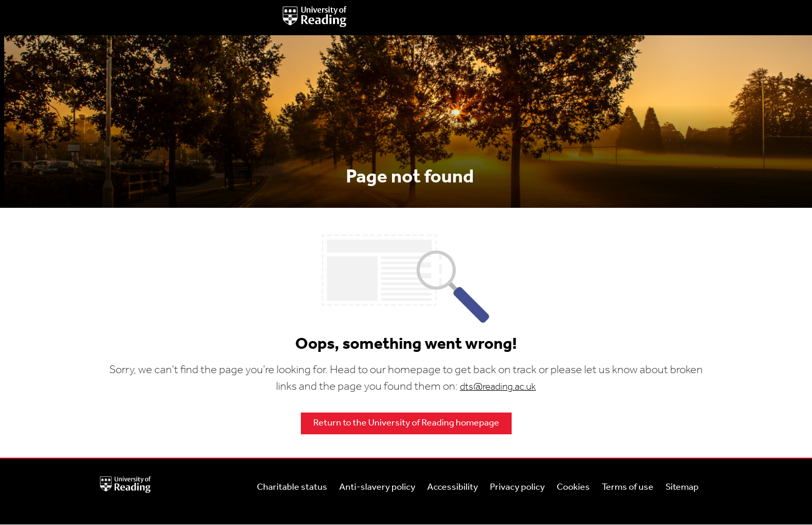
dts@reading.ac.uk (498, 387)
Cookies (573, 487)
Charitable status (292, 487)
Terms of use (628, 487)
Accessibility (453, 487)
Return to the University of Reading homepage (406, 423)
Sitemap (682, 487)
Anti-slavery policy (377, 487)
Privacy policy (517, 487)
